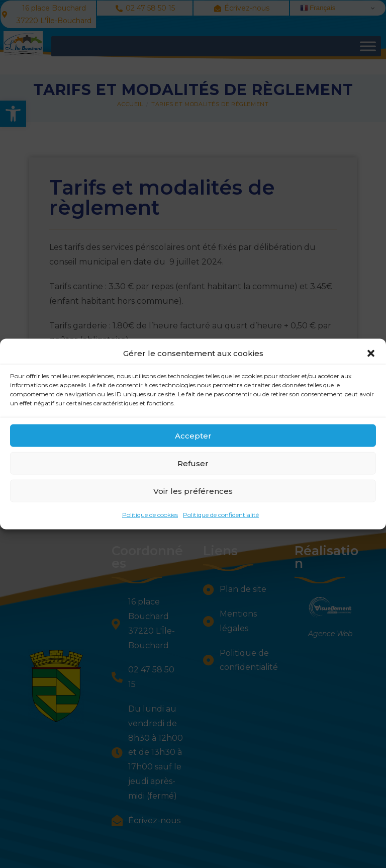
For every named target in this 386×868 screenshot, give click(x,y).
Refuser (193, 467)
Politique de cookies (150, 519)
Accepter (193, 439)
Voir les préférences (193, 495)
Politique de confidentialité (221, 519)
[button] (371, 357)
